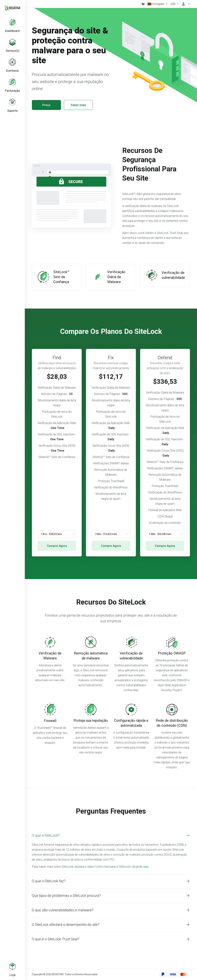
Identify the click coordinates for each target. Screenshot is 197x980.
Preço (46, 105)
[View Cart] (143, 4)
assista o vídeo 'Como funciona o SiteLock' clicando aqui (112, 867)
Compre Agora (57, 546)
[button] (111, 835)
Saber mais (78, 105)
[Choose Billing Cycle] (57, 534)
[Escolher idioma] (158, 4)
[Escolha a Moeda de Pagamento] (175, 4)
